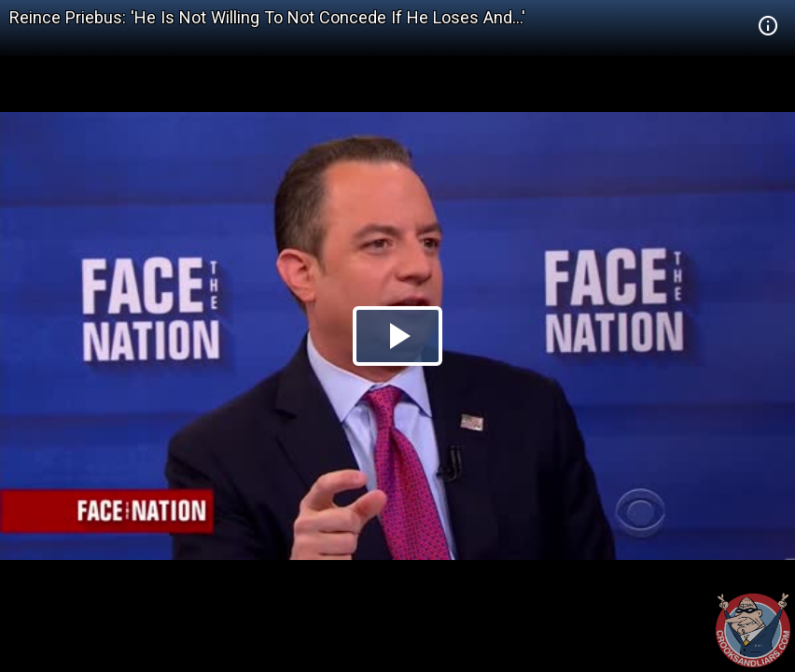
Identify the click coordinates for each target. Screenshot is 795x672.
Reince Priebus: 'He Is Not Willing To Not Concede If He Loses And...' (267, 17)
